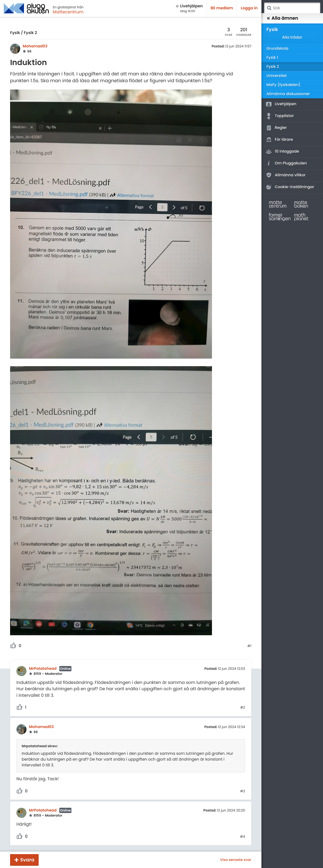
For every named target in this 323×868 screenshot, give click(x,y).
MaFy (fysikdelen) (284, 85)
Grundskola (277, 49)
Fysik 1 (272, 58)
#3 (243, 791)
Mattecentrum (68, 12)
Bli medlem (222, 8)
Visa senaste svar (236, 860)
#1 (249, 646)
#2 (243, 708)
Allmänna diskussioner (288, 94)
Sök (269, 8)
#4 (243, 837)
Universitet (277, 76)
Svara (27, 860)
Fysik (15, 33)
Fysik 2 (30, 33)
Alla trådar (292, 37)
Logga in (249, 8)
